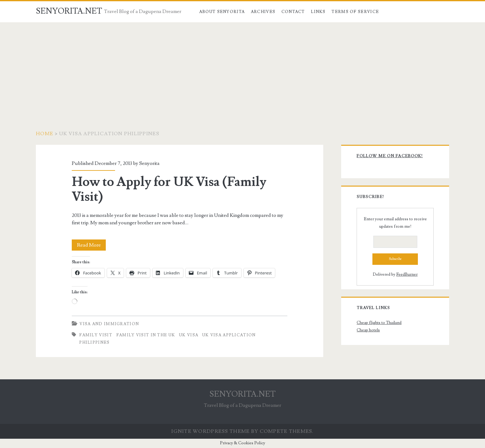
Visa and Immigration (109, 324)
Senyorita (149, 163)
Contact (293, 12)
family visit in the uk (146, 335)
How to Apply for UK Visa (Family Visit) (169, 189)
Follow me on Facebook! (390, 156)
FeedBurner (407, 274)
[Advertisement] (242, 69)
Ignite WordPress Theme (210, 431)
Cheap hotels (368, 330)
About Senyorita (222, 12)
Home (45, 134)
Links (318, 12)
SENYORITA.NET (69, 11)
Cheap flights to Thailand (379, 323)
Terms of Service (355, 12)
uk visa (189, 335)
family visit (96, 335)
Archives (263, 12)
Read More (92, 245)
